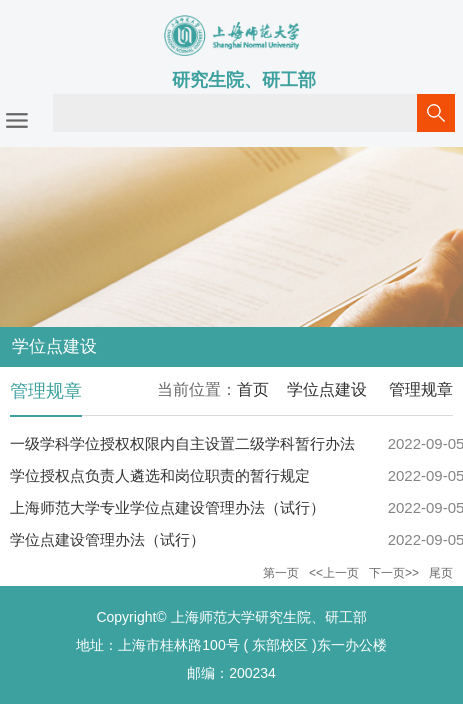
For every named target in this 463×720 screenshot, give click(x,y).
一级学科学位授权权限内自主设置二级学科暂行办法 (182, 443)
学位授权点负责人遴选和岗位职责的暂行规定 (160, 475)
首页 (253, 389)
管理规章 (419, 389)
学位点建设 (327, 389)
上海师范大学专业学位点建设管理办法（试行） (167, 507)
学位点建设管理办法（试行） (107, 539)
